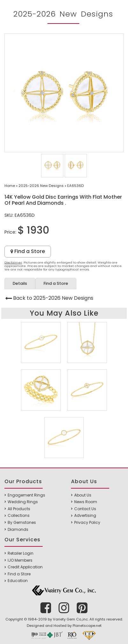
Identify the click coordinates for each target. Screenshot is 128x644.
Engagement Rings (26, 495)
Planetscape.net (87, 626)
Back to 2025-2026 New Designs (53, 298)
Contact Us (85, 509)
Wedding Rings (23, 502)
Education (18, 581)
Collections (19, 515)
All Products (19, 509)
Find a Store (28, 251)
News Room (86, 502)
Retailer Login (21, 553)
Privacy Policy (87, 522)
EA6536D (75, 186)
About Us (83, 495)
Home (10, 186)
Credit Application (25, 567)
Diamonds (18, 529)
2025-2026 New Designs (41, 186)
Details (20, 283)
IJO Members (20, 560)
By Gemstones (22, 522)
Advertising (85, 515)
